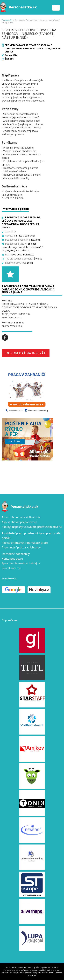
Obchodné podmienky (16, 554)
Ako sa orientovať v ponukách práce (25, 543)
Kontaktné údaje (12, 559)
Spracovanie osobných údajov (21, 563)
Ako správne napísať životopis (21, 517)
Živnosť (9, 59)
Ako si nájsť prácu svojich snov (21, 547)
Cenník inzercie (11, 568)
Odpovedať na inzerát (26, 353)
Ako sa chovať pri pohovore (19, 522)
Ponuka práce (7, 20)
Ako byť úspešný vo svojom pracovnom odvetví (32, 527)
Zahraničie (11, 55)
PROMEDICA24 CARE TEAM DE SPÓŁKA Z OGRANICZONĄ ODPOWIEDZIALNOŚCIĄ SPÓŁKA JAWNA (33, 48)
